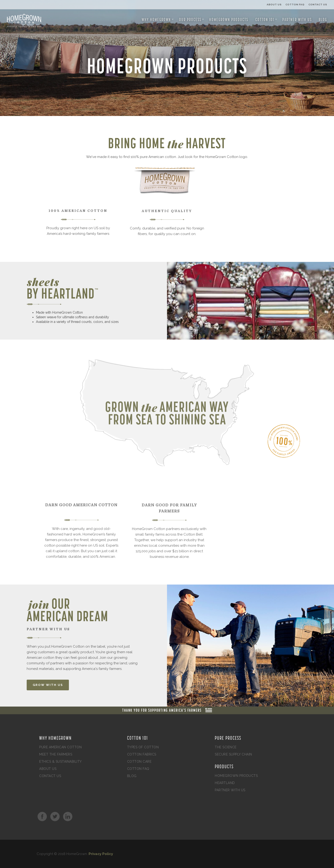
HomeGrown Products (229, 19)
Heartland (225, 783)
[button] (158, 19)
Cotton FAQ (295, 5)
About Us (274, 5)
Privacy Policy (101, 854)
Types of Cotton (143, 747)
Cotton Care (139, 762)
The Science (226, 747)
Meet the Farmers (56, 754)
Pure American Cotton (60, 747)
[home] (22, 21)
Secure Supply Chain (233, 754)
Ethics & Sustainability (61, 762)
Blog (323, 19)
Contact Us (318, 5)
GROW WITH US (48, 685)
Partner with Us (297, 19)
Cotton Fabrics (142, 754)
